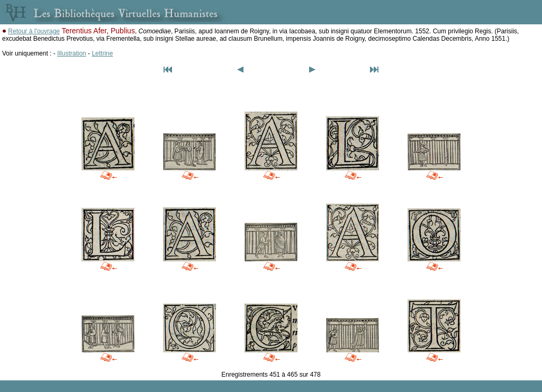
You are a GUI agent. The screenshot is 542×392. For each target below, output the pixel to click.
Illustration (72, 53)
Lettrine (102, 53)
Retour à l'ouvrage (34, 31)
